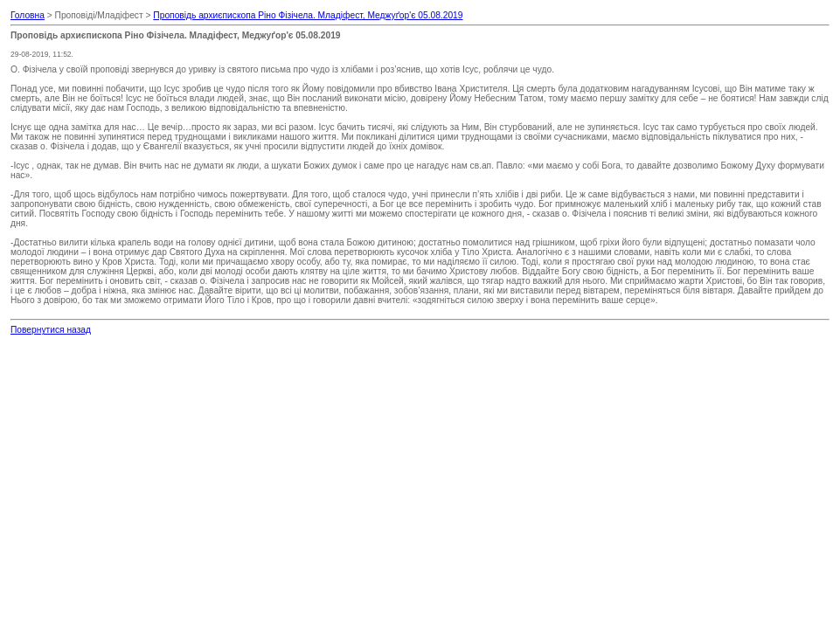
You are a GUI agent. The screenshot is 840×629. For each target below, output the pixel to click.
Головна (28, 15)
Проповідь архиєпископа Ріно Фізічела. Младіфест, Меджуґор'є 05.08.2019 (308, 15)
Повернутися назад (51, 330)
